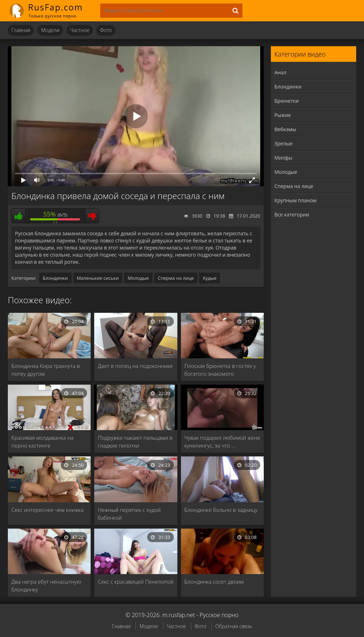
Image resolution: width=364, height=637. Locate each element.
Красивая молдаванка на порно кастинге (42, 441)
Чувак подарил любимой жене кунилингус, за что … (222, 441)
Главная (21, 30)
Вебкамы (285, 129)
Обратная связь (234, 626)
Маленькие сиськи (98, 278)
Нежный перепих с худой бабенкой (129, 514)
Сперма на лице (176, 278)
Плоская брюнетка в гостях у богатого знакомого (220, 370)
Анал (280, 72)
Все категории (292, 215)
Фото (106, 30)
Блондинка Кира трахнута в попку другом (46, 370)
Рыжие (283, 115)
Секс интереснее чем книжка (47, 510)
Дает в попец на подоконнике (135, 366)
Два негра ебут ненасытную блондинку (46, 585)
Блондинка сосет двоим (214, 582)
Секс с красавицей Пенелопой (136, 582)
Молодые (138, 278)
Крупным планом (295, 200)
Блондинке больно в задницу (221, 510)
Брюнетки (287, 101)
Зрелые (283, 143)
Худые (210, 278)
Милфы (283, 158)
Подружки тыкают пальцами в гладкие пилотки (135, 441)
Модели (50, 30)
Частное (80, 30)
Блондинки (55, 278)
